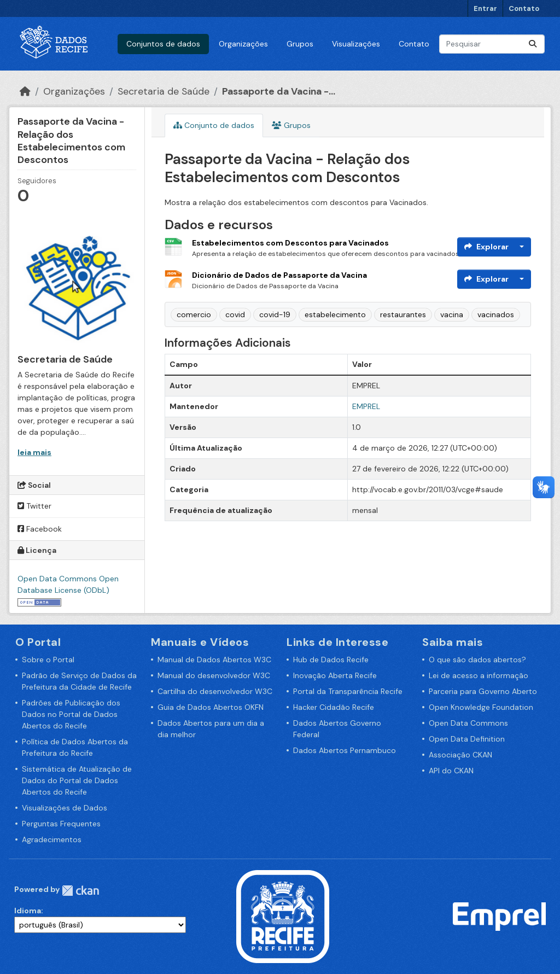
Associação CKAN (460, 755)
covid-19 (275, 314)
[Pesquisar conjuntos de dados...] (492, 44)
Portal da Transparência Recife (348, 691)
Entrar (485, 8)
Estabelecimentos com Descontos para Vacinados (290, 243)
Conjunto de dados (214, 125)
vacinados (496, 314)
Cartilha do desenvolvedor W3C (215, 691)
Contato (524, 8)
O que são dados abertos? (477, 660)
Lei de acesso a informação (479, 675)
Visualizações (356, 44)
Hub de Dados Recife (331, 660)
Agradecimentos (52, 839)
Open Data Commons (468, 723)
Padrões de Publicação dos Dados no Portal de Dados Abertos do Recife (71, 714)
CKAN (80, 891)
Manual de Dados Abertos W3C (214, 660)
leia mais (34, 452)
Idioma (28, 911)
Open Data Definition (467, 739)
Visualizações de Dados (65, 808)
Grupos (300, 44)
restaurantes (403, 314)
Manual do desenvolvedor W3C (214, 675)
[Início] (25, 91)
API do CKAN (451, 771)
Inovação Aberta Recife (335, 675)
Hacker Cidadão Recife (334, 707)
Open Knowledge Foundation (481, 707)
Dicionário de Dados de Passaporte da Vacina (279, 275)
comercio (194, 314)
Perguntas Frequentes (61, 824)
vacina (452, 314)
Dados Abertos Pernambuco (345, 750)
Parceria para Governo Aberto (483, 691)
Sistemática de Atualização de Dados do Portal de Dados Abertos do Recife (77, 780)
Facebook (40, 529)
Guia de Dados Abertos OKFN (211, 707)
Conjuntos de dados (163, 44)
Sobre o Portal (48, 660)
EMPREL (366, 406)
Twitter (34, 506)
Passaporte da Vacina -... (279, 91)
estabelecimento (335, 314)
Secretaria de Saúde (164, 91)
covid (235, 314)
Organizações (243, 44)
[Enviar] (533, 44)
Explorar (486, 247)
